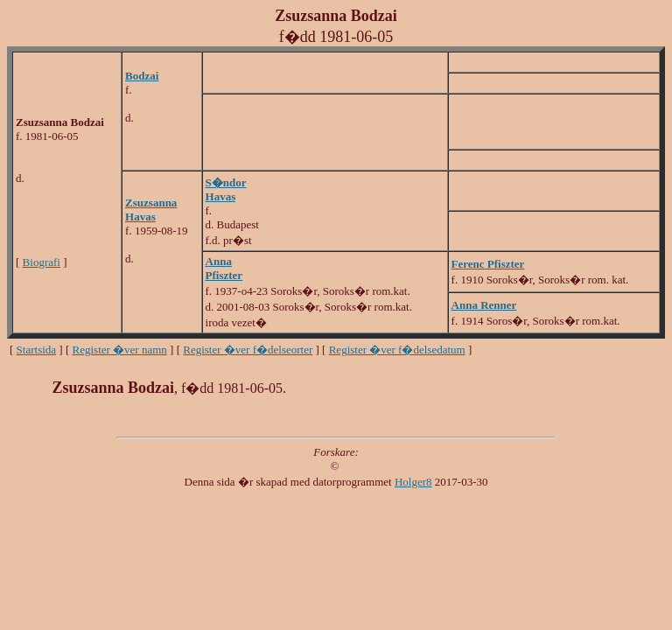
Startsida (37, 350)
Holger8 (413, 482)
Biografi (42, 262)
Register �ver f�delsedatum (397, 350)
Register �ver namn (120, 350)
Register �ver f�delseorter (248, 350)
